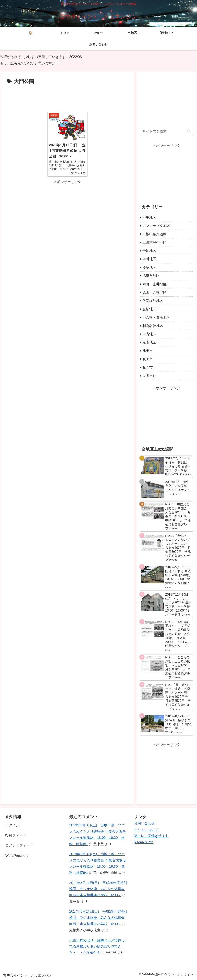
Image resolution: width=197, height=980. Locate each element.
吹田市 (148, 359)
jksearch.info (144, 842)
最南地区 (149, 342)
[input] (166, 131)
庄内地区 (149, 334)
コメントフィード (19, 845)
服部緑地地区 (153, 301)
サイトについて (146, 830)
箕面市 (148, 367)
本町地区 (149, 259)
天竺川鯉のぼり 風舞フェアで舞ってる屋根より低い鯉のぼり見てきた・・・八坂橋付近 (97, 946)
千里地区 (149, 218)
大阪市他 (149, 376)
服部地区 (149, 309)
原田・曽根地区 (154, 292)
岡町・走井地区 (154, 284)
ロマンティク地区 (156, 226)
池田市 (148, 351)
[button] (189, 131)
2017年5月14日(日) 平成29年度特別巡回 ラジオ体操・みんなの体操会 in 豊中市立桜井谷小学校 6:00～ (98, 889)
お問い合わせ (144, 823)
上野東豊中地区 (154, 243)
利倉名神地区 (153, 326)
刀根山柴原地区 (154, 234)
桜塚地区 (149, 267)
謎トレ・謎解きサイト (151, 836)
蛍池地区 (149, 251)
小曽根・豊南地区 (156, 317)
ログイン (12, 825)
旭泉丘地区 (151, 276)
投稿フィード (16, 835)
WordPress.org (17, 856)
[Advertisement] (67, 97)
